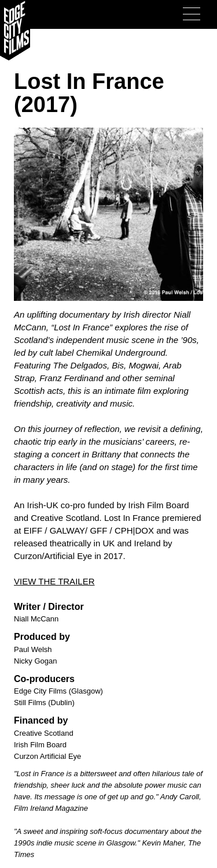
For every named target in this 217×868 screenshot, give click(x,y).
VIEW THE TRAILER (54, 581)
